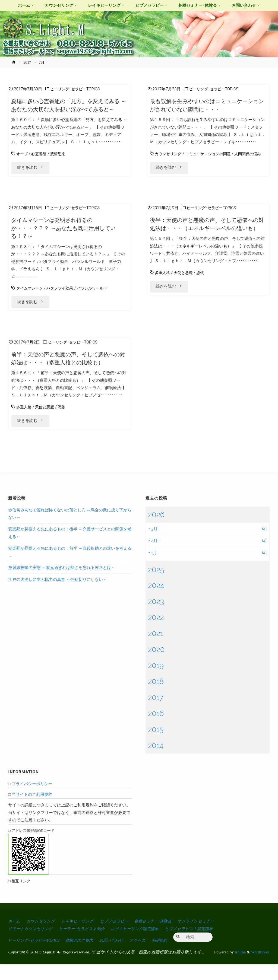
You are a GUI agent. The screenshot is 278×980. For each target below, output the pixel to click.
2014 (156, 762)
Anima (240, 968)
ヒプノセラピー (121, 938)
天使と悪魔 (185, 292)
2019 (156, 682)
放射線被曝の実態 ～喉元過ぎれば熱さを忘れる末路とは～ (62, 584)
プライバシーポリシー (32, 800)
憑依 (203, 292)
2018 (156, 698)
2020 (157, 666)
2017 (27, 63)
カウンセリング (169, 154)
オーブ (22, 162)
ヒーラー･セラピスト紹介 (87, 945)
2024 (156, 602)
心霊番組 (40, 162)
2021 (156, 650)
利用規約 (169, 957)
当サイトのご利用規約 (32, 811)
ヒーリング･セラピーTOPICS (77, 89)
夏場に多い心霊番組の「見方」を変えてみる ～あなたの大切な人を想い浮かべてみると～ (69, 109)
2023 (156, 618)
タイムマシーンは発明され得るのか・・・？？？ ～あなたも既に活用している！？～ (67, 239)
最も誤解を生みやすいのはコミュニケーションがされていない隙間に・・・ (206, 105)
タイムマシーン (31, 299)
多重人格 (163, 292)
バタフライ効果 (63, 299)
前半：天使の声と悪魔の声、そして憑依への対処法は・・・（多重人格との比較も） (69, 372)
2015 (156, 746)
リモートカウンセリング (32, 945)
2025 (156, 586)
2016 (156, 730)
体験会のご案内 (84, 957)
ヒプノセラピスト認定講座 (201, 945)
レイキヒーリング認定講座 (143, 945)
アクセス (146, 957)
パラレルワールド (97, 299)
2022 (156, 634)
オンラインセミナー (208, 938)
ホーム (15, 938)
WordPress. (260, 968)
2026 (157, 531)
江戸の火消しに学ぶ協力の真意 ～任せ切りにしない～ (58, 596)
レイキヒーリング (82, 938)
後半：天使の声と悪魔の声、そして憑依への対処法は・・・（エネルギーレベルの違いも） (208, 239)
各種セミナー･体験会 (162, 938)
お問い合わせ (118, 957)
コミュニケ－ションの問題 (211, 154)
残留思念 (60, 162)
